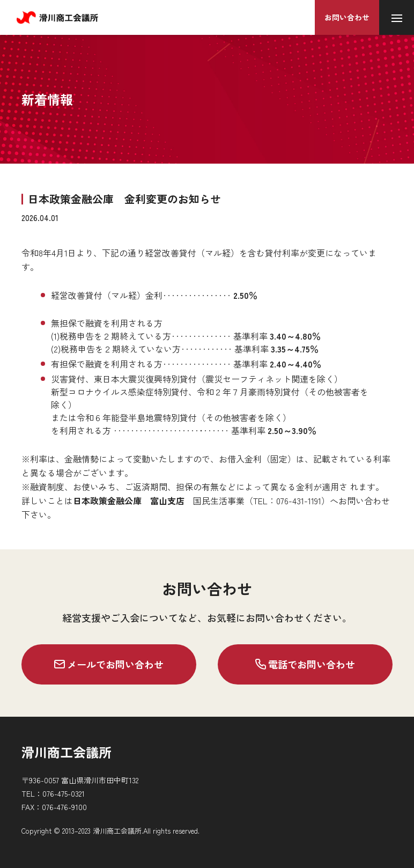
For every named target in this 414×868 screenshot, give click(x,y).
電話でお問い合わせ (305, 664)
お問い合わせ (347, 17)
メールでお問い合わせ (109, 664)
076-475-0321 (64, 793)
